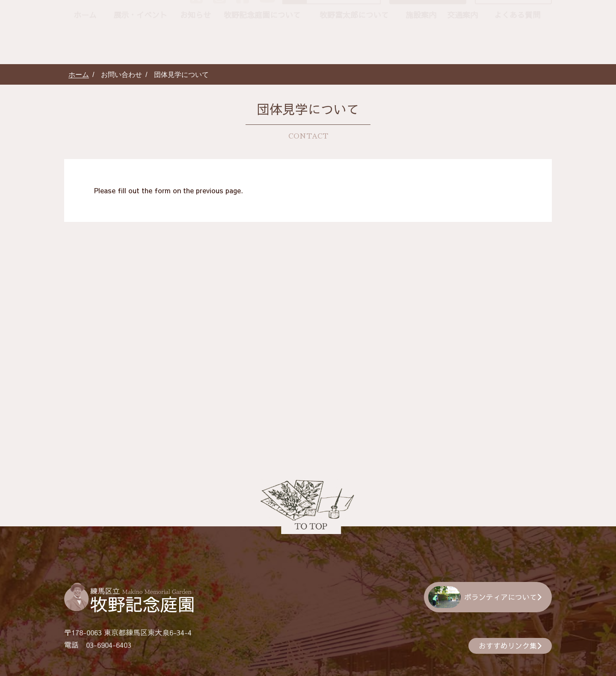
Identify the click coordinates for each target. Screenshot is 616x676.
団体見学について (517, 35)
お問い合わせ (435, 35)
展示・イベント (140, 55)
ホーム (85, 55)
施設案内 (421, 55)
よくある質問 (517, 55)
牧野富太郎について (354, 55)
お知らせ (195, 55)
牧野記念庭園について (262, 55)
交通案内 (462, 55)
